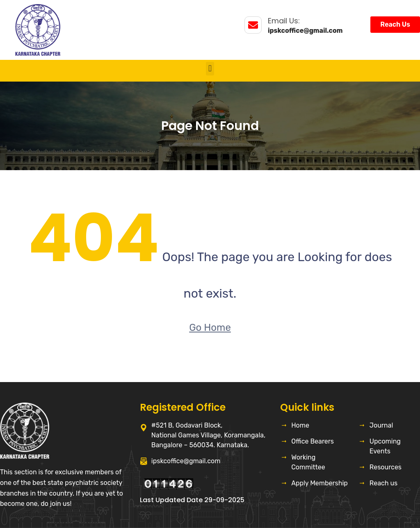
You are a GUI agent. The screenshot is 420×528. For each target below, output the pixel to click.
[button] (210, 69)
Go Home (210, 328)
